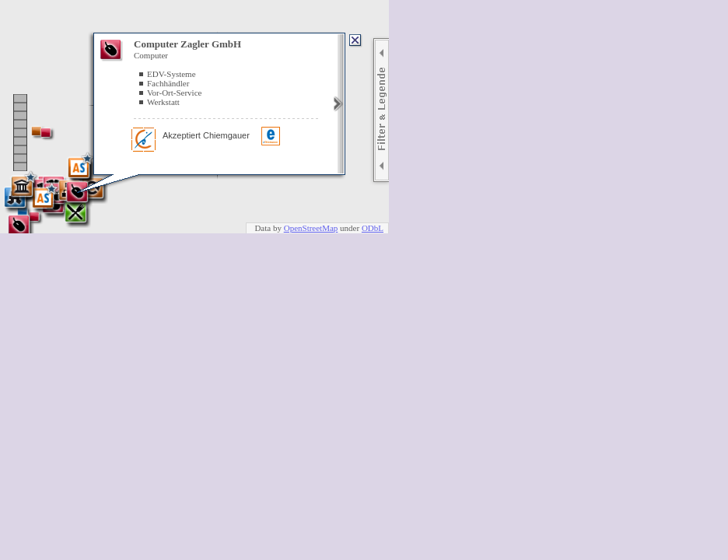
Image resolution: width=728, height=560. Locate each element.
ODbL (373, 228)
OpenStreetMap (311, 228)
